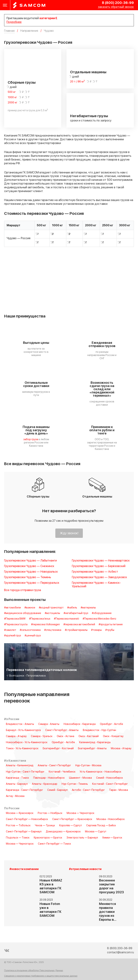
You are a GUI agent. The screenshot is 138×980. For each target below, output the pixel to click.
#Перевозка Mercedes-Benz (99, 619)
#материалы (88, 608)
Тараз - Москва (119, 790)
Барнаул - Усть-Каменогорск (23, 730)
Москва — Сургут (96, 832)
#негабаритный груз (76, 613)
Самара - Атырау (16, 736)
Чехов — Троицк (45, 826)
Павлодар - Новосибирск (49, 778)
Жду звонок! (69, 533)
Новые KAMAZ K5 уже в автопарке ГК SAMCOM (51, 886)
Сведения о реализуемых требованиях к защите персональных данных (41, 976)
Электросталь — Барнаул (82, 838)
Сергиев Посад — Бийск (101, 826)
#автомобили (12, 608)
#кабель (72, 608)
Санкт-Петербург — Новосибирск (27, 819)
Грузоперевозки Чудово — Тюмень (28, 577)
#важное (30, 608)
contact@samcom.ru (120, 952)
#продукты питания (111, 625)
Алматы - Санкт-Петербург (54, 766)
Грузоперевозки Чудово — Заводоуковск (99, 577)
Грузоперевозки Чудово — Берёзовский (99, 566)
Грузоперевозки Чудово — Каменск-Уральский (96, 585)
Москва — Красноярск (20, 813)
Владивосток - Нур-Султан (99, 730)
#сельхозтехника (30, 630)
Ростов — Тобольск (18, 826)
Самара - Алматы (49, 724)
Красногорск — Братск (48, 838)
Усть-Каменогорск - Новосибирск (101, 772)
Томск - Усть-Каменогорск (22, 749)
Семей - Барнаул (57, 790)
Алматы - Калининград (20, 766)
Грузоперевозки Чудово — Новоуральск (31, 572)
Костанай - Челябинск (62, 772)
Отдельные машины (88, 72)
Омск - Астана (65, 736)
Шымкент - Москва (80, 778)
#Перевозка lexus (40, 619)
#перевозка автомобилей (79, 625)
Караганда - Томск (17, 778)
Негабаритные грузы (89, 116)
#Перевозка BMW (15, 619)
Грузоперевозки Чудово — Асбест (95, 572)
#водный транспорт (51, 608)
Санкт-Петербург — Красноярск (72, 819)
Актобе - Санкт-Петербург (88, 790)
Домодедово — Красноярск (63, 832)
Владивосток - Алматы (20, 724)
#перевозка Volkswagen (45, 625)
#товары (96, 630)
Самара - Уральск (42, 736)
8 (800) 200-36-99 (118, 3)
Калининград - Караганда (95, 742)
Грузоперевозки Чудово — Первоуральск (32, 583)
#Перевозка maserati (66, 619)
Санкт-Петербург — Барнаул (24, 832)
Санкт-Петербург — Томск (54, 844)
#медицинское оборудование (23, 613)
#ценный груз (33, 636)
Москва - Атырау (121, 749)
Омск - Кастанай (89, 736)
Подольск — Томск (18, 838)
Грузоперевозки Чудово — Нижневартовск (101, 561)
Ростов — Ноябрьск (50, 813)
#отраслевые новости (85, 869)
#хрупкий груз (13, 636)
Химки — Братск (112, 838)
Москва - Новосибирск (111, 819)
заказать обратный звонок (116, 7)
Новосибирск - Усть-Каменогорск (27, 742)
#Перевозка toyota (16, 625)
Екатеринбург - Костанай (58, 749)
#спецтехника (53, 630)
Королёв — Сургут (71, 826)
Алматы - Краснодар (45, 784)
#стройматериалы (76, 630)
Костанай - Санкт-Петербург (110, 784)
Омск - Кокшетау (113, 736)
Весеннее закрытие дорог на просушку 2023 (111, 886)
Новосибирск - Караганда (80, 724)
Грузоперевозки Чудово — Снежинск (29, 566)
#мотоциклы (52, 613)
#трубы (110, 630)
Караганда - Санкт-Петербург (24, 790)
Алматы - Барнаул (17, 784)
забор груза (31, 439)
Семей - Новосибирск (110, 778)
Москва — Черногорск (80, 813)
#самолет (10, 630)
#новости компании (24, 869)
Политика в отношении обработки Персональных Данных (34, 971)
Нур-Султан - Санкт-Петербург (25, 772)
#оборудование (102, 613)
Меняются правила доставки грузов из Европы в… (108, 912)
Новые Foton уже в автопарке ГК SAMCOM (50, 910)
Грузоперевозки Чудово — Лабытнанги (30, 561)
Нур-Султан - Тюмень (75, 784)
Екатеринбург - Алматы (92, 749)
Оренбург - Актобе (111, 724)
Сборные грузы (22, 83)
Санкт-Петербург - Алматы (62, 730)
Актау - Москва (15, 796)
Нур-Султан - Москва (88, 766)
